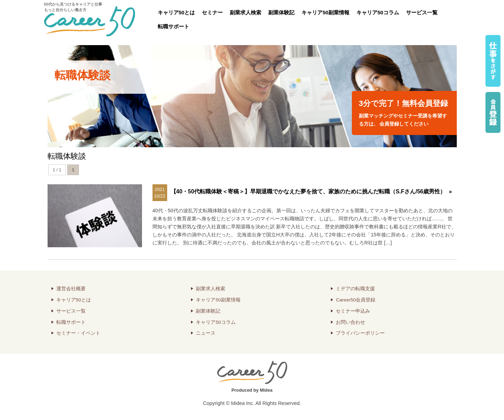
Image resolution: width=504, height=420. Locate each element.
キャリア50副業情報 (325, 12)
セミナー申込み (353, 311)
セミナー (212, 12)
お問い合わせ (350, 322)
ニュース (206, 333)
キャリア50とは (176, 12)
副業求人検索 (246, 12)
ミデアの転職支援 (355, 289)
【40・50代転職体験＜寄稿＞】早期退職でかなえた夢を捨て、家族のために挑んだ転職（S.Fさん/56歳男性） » (311, 191)
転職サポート (173, 26)
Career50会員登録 (356, 300)
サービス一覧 (422, 12)
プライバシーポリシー (360, 333)
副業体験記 (281, 12)
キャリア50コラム (378, 12)
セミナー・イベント (78, 333)
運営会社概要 (71, 289)
